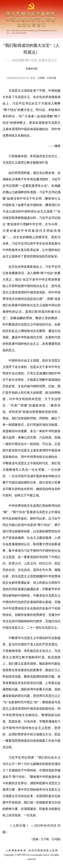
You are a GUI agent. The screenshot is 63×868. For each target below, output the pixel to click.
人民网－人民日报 (47, 78)
